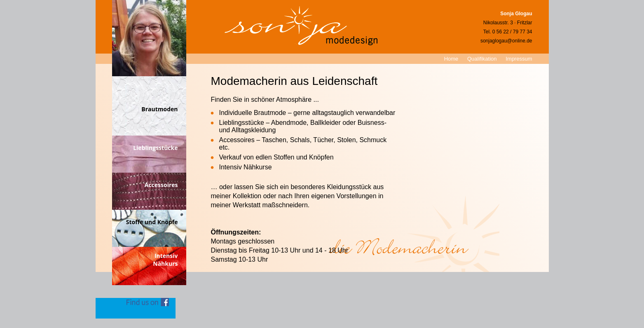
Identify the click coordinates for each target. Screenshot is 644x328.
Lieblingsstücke (155, 148)
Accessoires (161, 185)
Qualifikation (482, 59)
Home (451, 59)
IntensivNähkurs (165, 260)
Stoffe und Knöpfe (152, 222)
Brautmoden (159, 109)
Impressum (519, 59)
